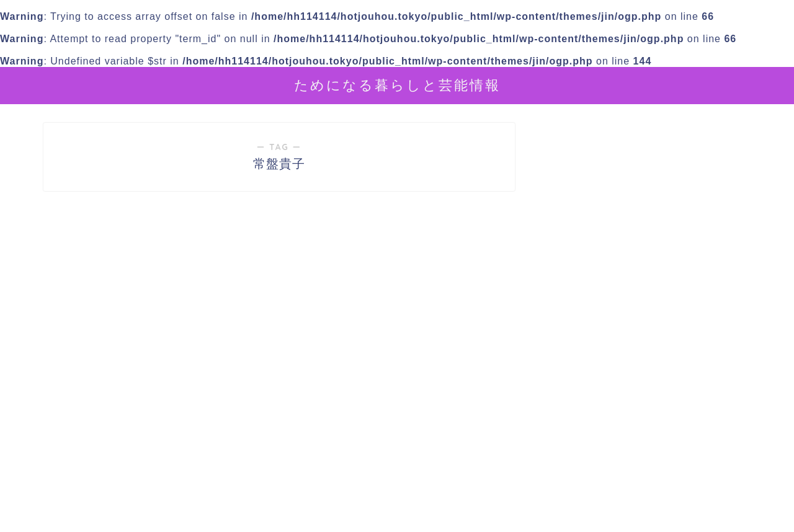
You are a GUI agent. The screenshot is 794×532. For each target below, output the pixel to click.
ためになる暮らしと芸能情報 (397, 85)
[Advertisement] (648, 417)
